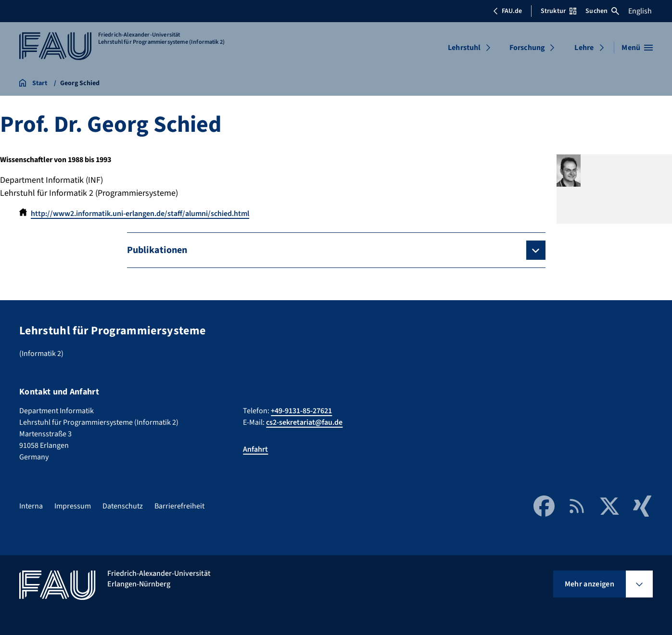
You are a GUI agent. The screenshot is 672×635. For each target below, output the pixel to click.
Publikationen (157, 250)
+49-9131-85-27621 (301, 411)
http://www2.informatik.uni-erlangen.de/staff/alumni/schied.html (140, 214)
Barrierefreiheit (179, 506)
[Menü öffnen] (637, 48)
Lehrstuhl (464, 48)
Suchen (602, 11)
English (640, 11)
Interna (31, 506)
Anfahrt (255, 449)
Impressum (73, 506)
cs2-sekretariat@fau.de (304, 422)
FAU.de (507, 11)
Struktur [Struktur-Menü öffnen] (558, 11)
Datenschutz (123, 506)
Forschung (527, 48)
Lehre (584, 48)
